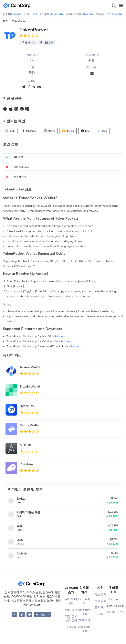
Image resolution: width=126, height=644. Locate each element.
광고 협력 (100, 595)
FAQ (100, 614)
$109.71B (88, 14)
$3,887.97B (57, 14)
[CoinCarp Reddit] (29, 615)
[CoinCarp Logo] (18, 6)
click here (59, 336)
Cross (20, 540)
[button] (28, 42)
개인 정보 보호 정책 (71, 618)
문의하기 (100, 607)
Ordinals (22, 554)
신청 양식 (100, 601)
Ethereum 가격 (84, 612)
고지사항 (71, 627)
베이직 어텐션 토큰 (28, 512)
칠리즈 (21, 499)
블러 (19, 526)
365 (35, 14)
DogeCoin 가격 (84, 629)
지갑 (5, 21)
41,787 (17, 14)
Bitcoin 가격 (84, 601)
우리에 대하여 (71, 601)
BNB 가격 (84, 620)
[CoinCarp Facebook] (22, 615)
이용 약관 (71, 610)
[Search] (114, 6)
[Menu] (121, 6)
